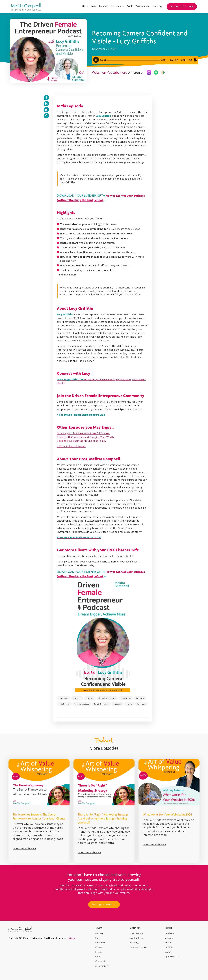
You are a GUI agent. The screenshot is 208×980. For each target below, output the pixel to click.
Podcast (103, 7)
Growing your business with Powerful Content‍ (83, 433)
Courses (99, 947)
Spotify (168, 952)
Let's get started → (104, 905)
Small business (102, 704)
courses (90, 698)
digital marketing (107, 698)
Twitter (168, 943)
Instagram (169, 938)
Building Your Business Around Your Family (82, 441)
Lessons (140, 698)
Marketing (64, 704)
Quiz (98, 957)
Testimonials (142, 7)
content (77, 698)
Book (130, 7)
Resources (100, 943)
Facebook (169, 933)
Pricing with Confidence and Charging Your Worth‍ (85, 437)
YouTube (141, 704)
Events (98, 952)
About (85, 7)
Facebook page (112, 379)
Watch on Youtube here (110, 72)
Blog (94, 7)
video (129, 704)
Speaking (157, 7)
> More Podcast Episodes (71, 446)
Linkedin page (129, 379)
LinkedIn (169, 947)
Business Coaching (182, 7)
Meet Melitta (136, 933)
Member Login (102, 966)
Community (117, 7)
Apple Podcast (172, 957)
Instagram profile (94, 379)
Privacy (71, 938)
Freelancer (126, 698)
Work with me (137, 938)
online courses (82, 704)
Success (117, 704)
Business (64, 698)
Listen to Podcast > (24, 849)
